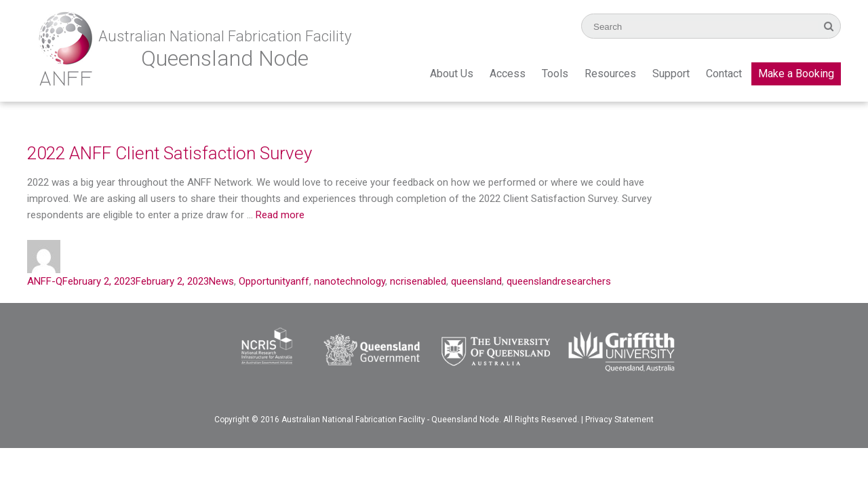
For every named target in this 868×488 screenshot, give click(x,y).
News (221, 281)
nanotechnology (350, 281)
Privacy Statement (619, 420)
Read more (280, 215)
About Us (452, 74)
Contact (724, 74)
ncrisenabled (418, 281)
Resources (610, 74)
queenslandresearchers (559, 281)
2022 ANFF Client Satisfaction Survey (170, 153)
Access (508, 74)
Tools (555, 74)
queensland (476, 281)
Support (671, 74)
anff (300, 281)
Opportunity (264, 281)
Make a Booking (796, 74)
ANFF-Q (45, 281)
